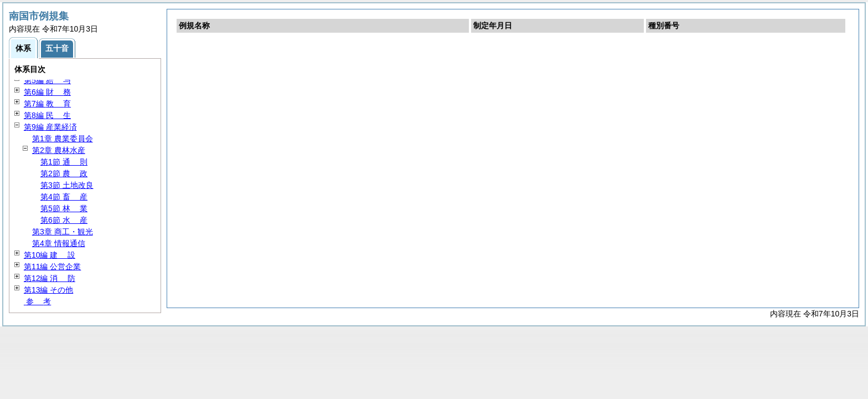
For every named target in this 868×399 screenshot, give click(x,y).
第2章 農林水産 (59, 150)
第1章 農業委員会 (63, 139)
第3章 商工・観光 (63, 232)
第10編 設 (50, 255)
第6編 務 (47, 92)
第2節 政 (64, 173)
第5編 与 (47, 80)
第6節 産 (64, 220)
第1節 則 (64, 162)
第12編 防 (50, 278)
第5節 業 (64, 208)
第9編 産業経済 (50, 127)
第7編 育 (47, 104)
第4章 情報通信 (59, 243)
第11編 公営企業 (52, 267)
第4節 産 (64, 197)
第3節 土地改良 (67, 185)
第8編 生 (47, 115)
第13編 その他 (48, 290)
